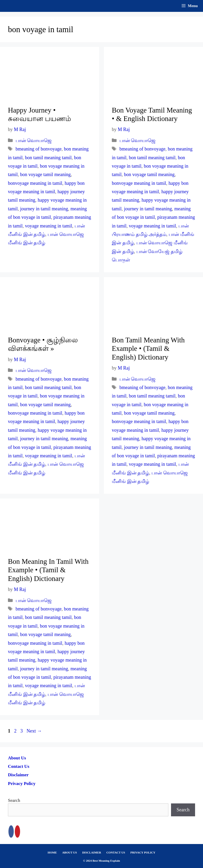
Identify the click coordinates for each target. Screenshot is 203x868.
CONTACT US (116, 852)
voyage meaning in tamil (49, 226)
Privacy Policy (22, 784)
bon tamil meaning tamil (48, 158)
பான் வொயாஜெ (34, 140)
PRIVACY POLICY (143, 852)
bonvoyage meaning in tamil (35, 183)
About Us (17, 758)
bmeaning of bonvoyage (39, 149)
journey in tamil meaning (44, 209)
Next (34, 731)
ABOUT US (70, 852)
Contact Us (19, 766)
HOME (52, 852)
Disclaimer (18, 775)
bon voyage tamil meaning (45, 174)
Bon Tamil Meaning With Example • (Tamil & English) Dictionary (148, 349)
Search (14, 800)
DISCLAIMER (92, 852)
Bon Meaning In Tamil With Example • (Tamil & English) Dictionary (48, 570)
